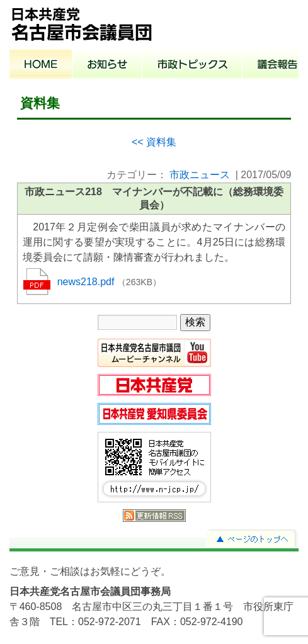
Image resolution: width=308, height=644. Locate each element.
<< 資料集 (154, 142)
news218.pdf (87, 282)
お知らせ (107, 65)
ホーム (41, 65)
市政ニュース (200, 175)
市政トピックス (192, 65)
